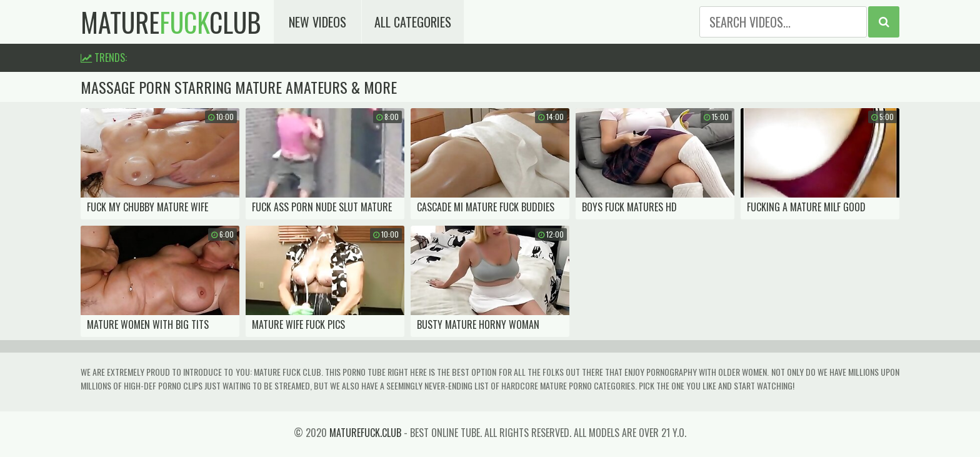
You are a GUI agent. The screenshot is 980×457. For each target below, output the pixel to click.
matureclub (171, 22)
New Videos (317, 22)
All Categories (413, 22)
